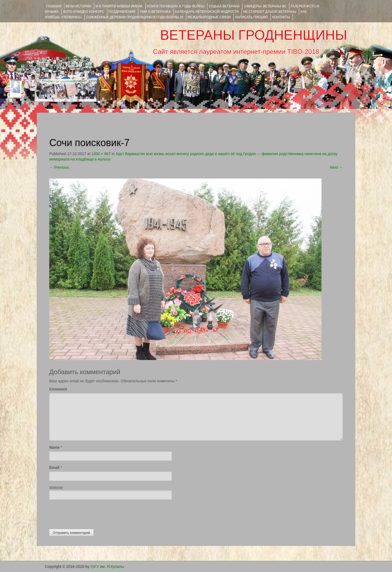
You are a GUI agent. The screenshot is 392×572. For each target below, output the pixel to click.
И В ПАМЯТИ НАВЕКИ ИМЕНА (119, 6)
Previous (59, 167)
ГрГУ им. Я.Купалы (107, 567)
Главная (54, 6)
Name (54, 447)
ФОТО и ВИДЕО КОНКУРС (83, 12)
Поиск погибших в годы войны (176, 6)
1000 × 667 (101, 154)
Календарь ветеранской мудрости (207, 12)
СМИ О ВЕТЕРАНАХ (155, 12)
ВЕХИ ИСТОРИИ (78, 6)
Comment (58, 389)
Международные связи (209, 17)
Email (54, 468)
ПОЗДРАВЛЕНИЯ (122, 12)
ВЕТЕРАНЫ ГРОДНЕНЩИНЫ (254, 35)
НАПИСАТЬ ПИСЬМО (251, 17)
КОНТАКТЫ (281, 17)
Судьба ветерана (224, 6)
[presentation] (91, 513)
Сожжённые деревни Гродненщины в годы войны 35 (135, 17)
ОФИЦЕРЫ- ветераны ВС (265, 6)
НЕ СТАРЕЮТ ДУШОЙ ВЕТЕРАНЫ (270, 12)
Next (336, 167)
